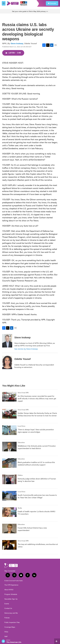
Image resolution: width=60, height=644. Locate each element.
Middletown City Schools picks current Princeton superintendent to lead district (37, 447)
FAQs (6, 632)
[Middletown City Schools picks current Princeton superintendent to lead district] (9, 447)
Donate (53, 3)
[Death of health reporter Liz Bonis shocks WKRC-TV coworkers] (9, 512)
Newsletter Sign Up (11, 599)
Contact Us (8, 608)
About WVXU (9, 590)
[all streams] (57, 641)
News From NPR (23, 393)
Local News (21, 426)
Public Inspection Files (12, 622)
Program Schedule (11, 594)
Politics (20, 475)
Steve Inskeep (17, 44)
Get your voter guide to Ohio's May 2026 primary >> (30, 11)
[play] (3, 641)
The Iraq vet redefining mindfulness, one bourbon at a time (38, 545)
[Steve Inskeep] (7, 341)
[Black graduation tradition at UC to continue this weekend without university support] (9, 463)
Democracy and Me (11, 613)
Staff (6, 636)
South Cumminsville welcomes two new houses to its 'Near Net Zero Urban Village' (37, 496)
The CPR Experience (11, 585)
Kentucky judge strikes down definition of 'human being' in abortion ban (37, 480)
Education (21, 443)
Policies (7, 618)
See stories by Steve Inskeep (26, 349)
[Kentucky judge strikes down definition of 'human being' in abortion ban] (9, 479)
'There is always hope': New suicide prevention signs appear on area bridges (36, 431)
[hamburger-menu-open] (4, 3)
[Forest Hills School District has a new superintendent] (9, 529)
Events (7, 604)
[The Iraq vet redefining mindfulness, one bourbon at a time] (9, 545)
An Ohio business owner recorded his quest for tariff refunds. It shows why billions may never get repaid (37, 398)
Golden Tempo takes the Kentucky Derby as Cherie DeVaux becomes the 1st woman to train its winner (37, 414)
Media (20, 508)
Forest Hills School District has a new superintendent (32, 529)
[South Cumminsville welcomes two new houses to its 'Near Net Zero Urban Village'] (9, 496)
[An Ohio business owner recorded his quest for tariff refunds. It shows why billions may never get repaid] (9, 397)
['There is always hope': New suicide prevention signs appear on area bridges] (9, 430)
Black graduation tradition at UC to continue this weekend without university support (36, 463)
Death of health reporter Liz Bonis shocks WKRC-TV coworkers (37, 513)
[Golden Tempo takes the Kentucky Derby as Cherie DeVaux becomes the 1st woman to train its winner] (9, 414)
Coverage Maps (10, 627)
